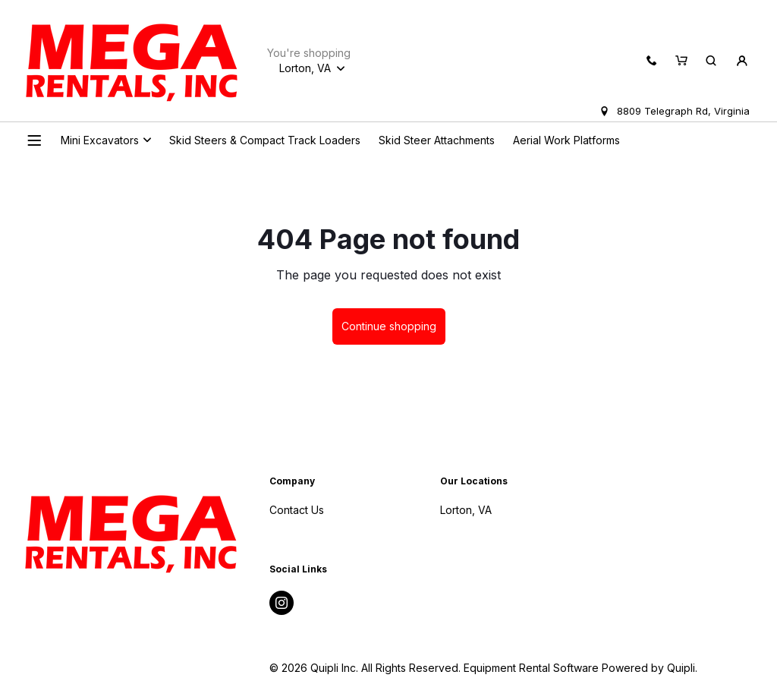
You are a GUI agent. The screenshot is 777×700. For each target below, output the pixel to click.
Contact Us (297, 510)
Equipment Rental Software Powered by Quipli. (580, 668)
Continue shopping (389, 326)
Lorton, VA (466, 510)
